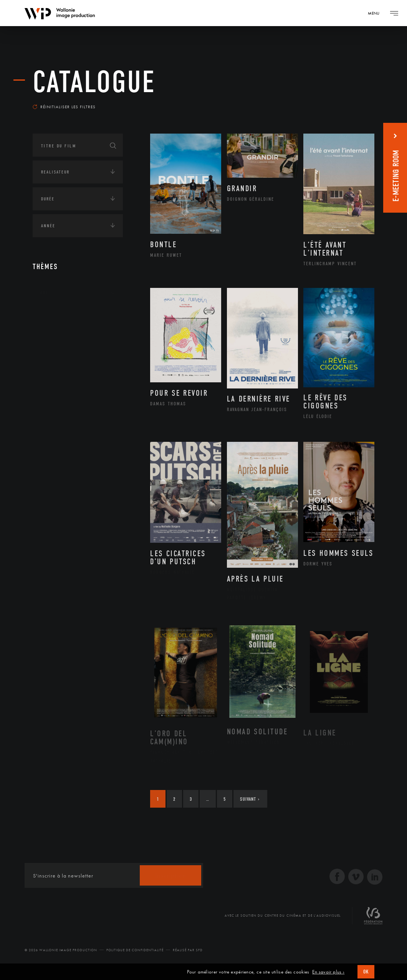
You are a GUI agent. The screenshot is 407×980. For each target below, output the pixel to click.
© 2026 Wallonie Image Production (61, 950)
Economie (52, 364)
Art (44, 293)
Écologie (51, 340)
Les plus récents (347, 101)
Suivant (250, 799)
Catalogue (94, 82)
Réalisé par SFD (188, 950)
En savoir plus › (328, 972)
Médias (48, 388)
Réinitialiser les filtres (64, 107)
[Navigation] (376, 13)
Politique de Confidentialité (135, 950)
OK (366, 972)
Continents (54, 316)
